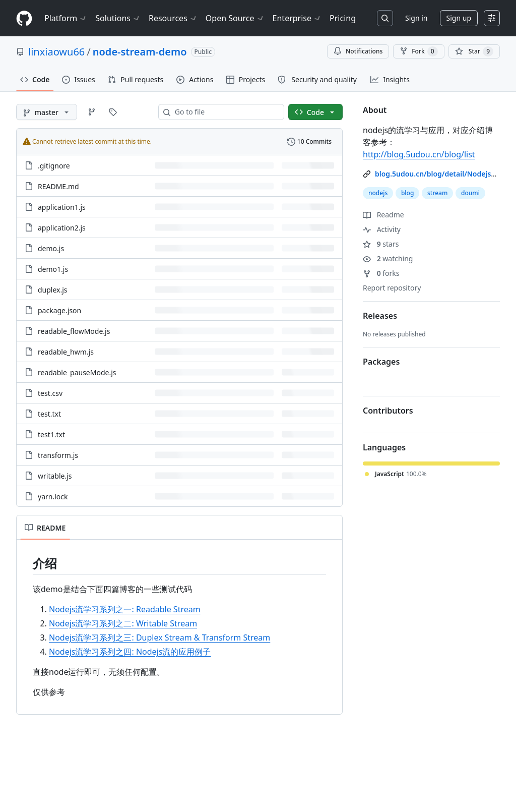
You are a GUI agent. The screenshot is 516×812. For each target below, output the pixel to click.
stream (437, 193)
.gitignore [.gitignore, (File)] (54, 166)
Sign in (416, 18)
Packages (381, 362)
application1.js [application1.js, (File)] (62, 207)
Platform (66, 18)
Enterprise (297, 18)
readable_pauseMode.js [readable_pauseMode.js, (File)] (77, 372)
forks (381, 273)
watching (388, 258)
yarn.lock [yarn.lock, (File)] (53, 497)
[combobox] (225, 112)
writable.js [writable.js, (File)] (55, 476)
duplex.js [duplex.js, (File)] (53, 290)
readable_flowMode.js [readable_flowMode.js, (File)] (74, 331)
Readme (383, 215)
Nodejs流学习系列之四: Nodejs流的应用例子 (130, 652)
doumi (470, 193)
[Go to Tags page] (113, 112)
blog (407, 193)
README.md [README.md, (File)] (58, 186)
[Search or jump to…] (385, 18)
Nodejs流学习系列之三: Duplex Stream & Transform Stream (159, 637)
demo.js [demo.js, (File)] (51, 248)
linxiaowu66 (56, 52)
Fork (418, 51)
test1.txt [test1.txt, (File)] (51, 434)
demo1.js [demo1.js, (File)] (53, 269)
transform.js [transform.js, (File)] (58, 455)
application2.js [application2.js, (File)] (62, 228)
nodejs (378, 193)
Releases (380, 316)
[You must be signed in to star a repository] (474, 51)
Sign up (459, 18)
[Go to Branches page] (92, 112)
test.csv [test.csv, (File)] (50, 393)
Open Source (235, 18)
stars (381, 244)
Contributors (388, 411)
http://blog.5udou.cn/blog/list (419, 154)
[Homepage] (24, 18)
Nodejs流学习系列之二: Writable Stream (123, 623)
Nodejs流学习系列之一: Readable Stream (125, 609)
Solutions (118, 18)
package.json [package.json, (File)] (59, 310)
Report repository (392, 288)
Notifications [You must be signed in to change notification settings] (358, 51)
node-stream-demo (140, 52)
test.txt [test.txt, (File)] (49, 414)
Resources (173, 18)
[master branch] (47, 112)
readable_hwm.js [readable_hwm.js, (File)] (66, 352)
